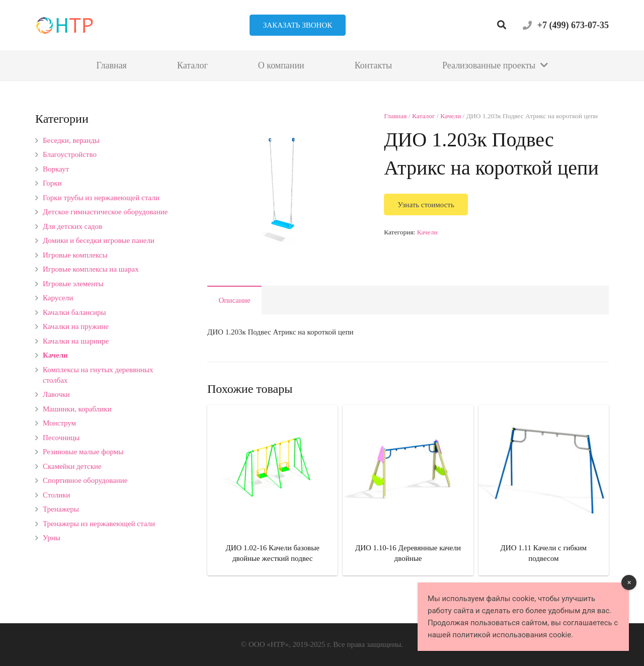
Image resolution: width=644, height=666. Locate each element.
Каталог (424, 116)
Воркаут (56, 169)
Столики (56, 495)
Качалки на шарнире (76, 341)
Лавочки (56, 394)
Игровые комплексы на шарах (91, 269)
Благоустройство (70, 154)
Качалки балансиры (74, 312)
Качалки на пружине (76, 326)
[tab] (234, 300)
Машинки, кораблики (77, 409)
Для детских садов (72, 226)
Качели (451, 116)
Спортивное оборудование (85, 480)
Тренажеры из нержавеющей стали (99, 524)
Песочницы (61, 438)
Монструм (59, 423)
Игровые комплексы (75, 255)
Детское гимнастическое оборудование (105, 212)
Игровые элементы (73, 284)
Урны (52, 538)
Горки (52, 183)
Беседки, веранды (71, 140)
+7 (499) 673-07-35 (573, 25)
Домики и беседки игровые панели (99, 240)
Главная (395, 116)
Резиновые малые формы (83, 452)
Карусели (58, 298)
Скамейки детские (72, 466)
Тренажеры (61, 509)
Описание (235, 300)
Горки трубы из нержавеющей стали (101, 198)
